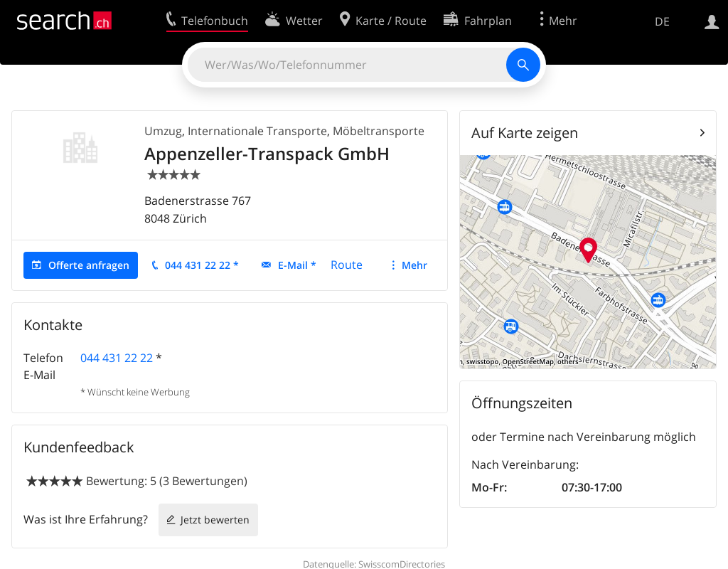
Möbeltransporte (379, 131)
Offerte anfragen (89, 265)
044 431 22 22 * (202, 265)
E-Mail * (297, 265)
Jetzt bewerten (215, 520)
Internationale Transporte (257, 131)
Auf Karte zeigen (525, 133)
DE (662, 21)
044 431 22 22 (117, 358)
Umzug (163, 131)
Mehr (414, 265)
